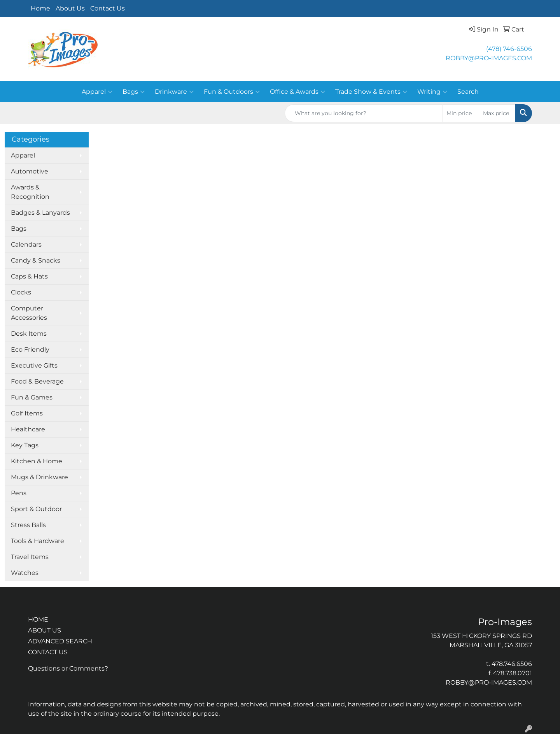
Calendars (26, 244)
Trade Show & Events (371, 92)
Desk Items (29, 334)
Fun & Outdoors (232, 92)
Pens (19, 493)
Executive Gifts (34, 365)
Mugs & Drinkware (39, 477)
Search (468, 92)
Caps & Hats (29, 276)
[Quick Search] (364, 113)
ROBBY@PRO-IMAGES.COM (489, 58)
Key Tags (25, 445)
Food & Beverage (37, 381)
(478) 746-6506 (509, 49)
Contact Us (108, 8)
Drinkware (174, 92)
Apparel (97, 92)
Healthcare (28, 429)
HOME (38, 619)
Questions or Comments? (68, 668)
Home (40, 8)
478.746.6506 (512, 664)
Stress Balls (28, 525)
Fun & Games (32, 397)
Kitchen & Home (37, 461)
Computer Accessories (29, 313)
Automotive (30, 171)
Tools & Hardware (38, 541)
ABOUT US (45, 630)
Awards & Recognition (30, 192)
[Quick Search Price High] (497, 113)
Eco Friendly (30, 349)
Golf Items (27, 413)
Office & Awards (297, 92)
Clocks (21, 292)
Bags (134, 92)
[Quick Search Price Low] (461, 113)
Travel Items (30, 557)
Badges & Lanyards (40, 213)
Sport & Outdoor (36, 509)
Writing (432, 92)
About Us (70, 8)
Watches (25, 573)
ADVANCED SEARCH (60, 641)
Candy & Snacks (36, 260)
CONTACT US (48, 652)
